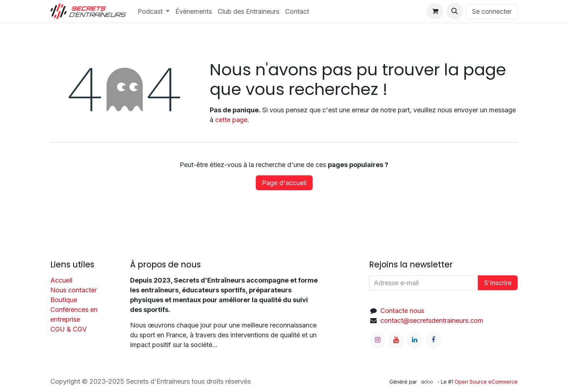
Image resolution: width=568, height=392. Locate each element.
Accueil (61, 280)
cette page (231, 120)
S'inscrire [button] (498, 283)
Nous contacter (74, 290)
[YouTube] (396, 340)
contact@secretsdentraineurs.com (432, 320)
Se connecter (492, 11)
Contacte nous (402, 311)
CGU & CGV (68, 329)
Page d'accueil (284, 183)
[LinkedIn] (415, 340)
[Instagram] (377, 340)
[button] (455, 11)
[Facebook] (433, 340)
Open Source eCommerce (486, 382)
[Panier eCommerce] (435, 11)
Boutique (64, 300)
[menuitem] (154, 11)
